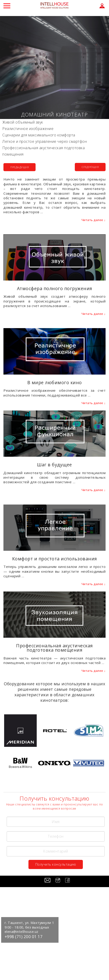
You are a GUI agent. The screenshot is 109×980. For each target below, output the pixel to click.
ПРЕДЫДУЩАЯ (20, 167)
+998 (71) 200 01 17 (24, 937)
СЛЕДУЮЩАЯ (90, 167)
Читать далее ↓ (94, 220)
